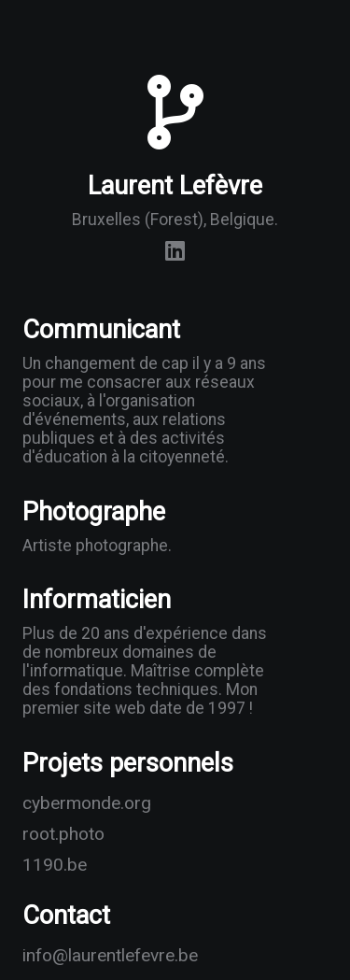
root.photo (63, 834)
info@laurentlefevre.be (71, 955)
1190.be (55, 865)
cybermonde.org (71, 803)
